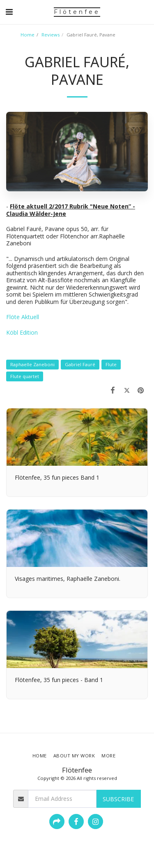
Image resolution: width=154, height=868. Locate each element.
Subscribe (118, 799)
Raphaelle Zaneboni (32, 364)
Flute (111, 364)
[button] (9, 12)
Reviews (51, 35)
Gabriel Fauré (80, 364)
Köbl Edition (22, 332)
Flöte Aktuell (23, 317)
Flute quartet (25, 376)
